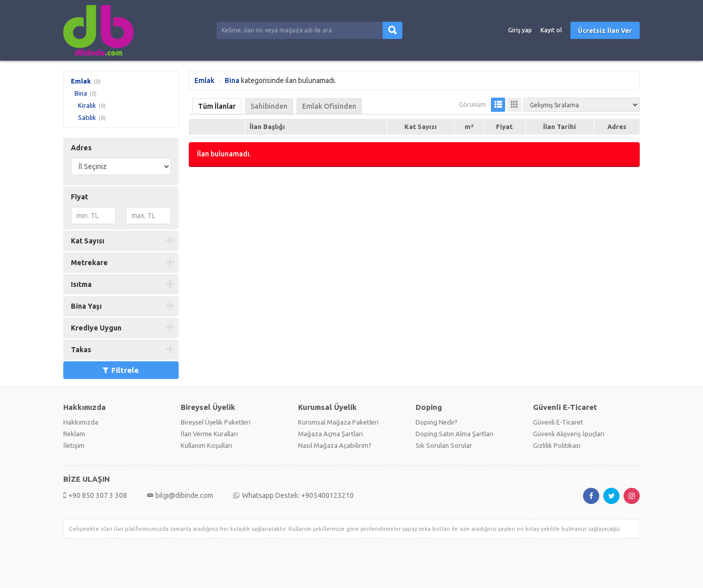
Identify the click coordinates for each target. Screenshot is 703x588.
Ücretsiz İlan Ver (605, 30)
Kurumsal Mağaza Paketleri (338, 422)
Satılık (87, 117)
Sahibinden (269, 106)
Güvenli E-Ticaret (558, 422)
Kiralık (87, 105)
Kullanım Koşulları (206, 445)
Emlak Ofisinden (329, 106)
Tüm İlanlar (217, 106)
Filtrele (121, 370)
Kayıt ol (551, 30)
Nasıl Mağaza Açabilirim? (335, 445)
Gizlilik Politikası (557, 445)
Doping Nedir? (437, 422)
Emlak (81, 81)
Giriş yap (520, 30)
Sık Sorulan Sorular (444, 445)
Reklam (74, 434)
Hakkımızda (81, 422)
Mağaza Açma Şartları (330, 434)
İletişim (74, 445)
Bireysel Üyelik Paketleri (216, 422)
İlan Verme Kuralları (209, 434)
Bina (81, 93)
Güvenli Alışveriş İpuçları (569, 434)
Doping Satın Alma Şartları (454, 434)
